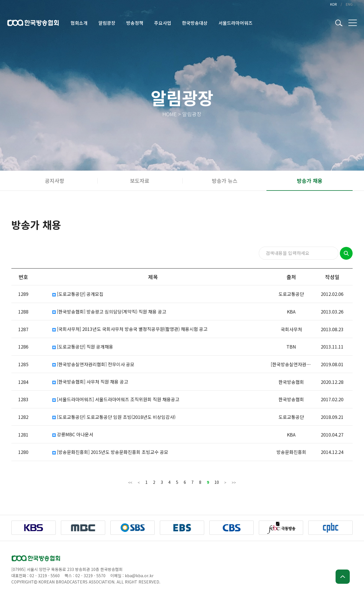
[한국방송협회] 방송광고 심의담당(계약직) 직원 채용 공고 (109, 312)
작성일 (332, 277)
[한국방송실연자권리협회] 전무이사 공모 (93, 364)
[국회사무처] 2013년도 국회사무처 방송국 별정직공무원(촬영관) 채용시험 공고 (130, 329)
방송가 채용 (310, 181)
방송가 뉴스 (225, 181)
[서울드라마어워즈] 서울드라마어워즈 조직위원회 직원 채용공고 (116, 399)
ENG (349, 4)
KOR (334, 4)
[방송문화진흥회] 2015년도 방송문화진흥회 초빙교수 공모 (110, 452)
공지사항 (55, 181)
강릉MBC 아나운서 (73, 434)
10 (217, 482)
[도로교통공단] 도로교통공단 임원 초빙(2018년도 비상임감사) (114, 417)
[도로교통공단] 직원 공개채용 (83, 347)
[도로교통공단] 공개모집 (78, 294)
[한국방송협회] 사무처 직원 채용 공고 (90, 382)
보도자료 (140, 181)
